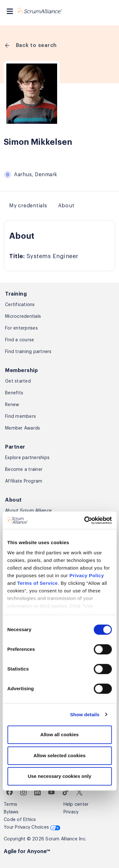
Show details (85, 714)
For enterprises (21, 328)
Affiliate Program (24, 481)
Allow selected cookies (59, 755)
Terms (10, 805)
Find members (20, 417)
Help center (76, 805)
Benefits (14, 393)
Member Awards (23, 428)
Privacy (71, 812)
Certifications (20, 305)
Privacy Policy (87, 575)
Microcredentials (23, 317)
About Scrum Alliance (28, 511)
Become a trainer (24, 470)
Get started (18, 381)
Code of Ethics (20, 820)
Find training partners (28, 352)
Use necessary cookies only (59, 776)
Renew (12, 405)
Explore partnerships (27, 458)
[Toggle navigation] (10, 11)
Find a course (20, 340)
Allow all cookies (60, 734)
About (66, 206)
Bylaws (11, 812)
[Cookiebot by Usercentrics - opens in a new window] (85, 520)
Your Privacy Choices (32, 827)
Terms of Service (37, 583)
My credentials (28, 206)
